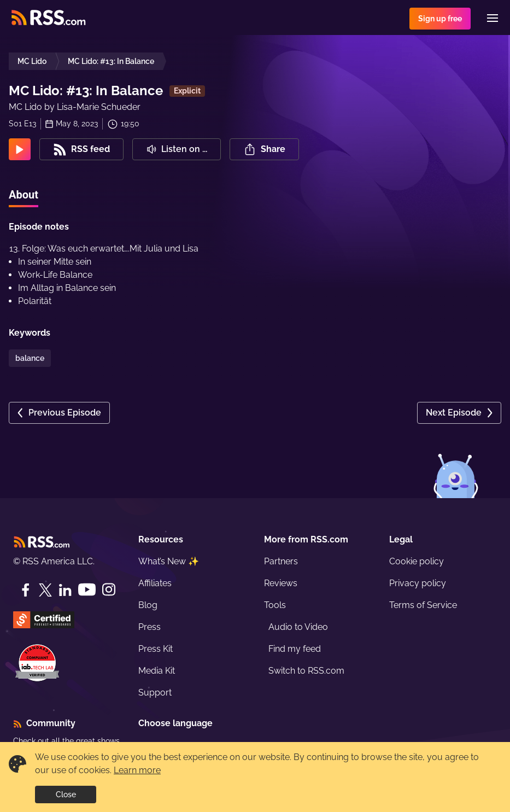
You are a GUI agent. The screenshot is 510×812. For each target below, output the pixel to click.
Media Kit (157, 671)
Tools (275, 605)
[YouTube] (87, 590)
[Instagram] (109, 590)
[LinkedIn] (65, 590)
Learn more (137, 770)
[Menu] (493, 18)
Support (155, 693)
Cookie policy (417, 561)
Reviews (281, 583)
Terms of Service (423, 605)
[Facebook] (26, 590)
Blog (148, 605)
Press (150, 627)
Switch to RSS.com (306, 671)
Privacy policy (418, 583)
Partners (281, 561)
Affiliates (155, 583)
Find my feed (295, 649)
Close (66, 795)
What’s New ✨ (169, 561)
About (24, 195)
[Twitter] (45, 590)
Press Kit (156, 649)
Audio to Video (298, 627)
